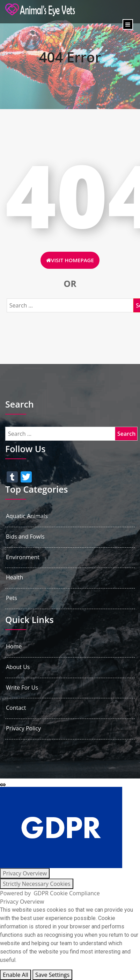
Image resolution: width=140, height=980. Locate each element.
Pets (12, 598)
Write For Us (22, 688)
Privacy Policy (23, 728)
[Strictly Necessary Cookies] (37, 884)
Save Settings (52, 975)
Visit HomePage (70, 260)
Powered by (50, 893)
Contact (16, 708)
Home (14, 647)
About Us (18, 667)
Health (14, 578)
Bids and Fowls (25, 537)
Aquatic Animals (27, 516)
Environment (23, 557)
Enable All (16, 975)
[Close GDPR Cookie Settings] (3, 785)
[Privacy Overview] (25, 873)
